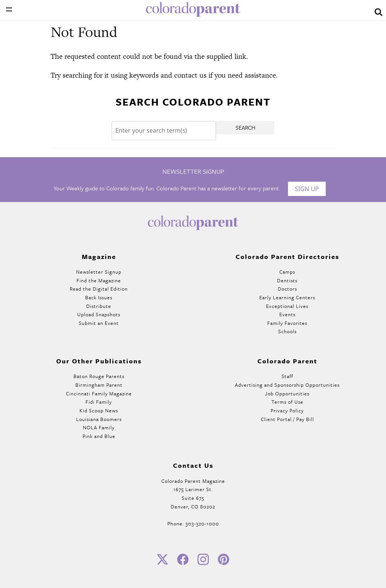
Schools (287, 331)
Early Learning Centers (287, 297)
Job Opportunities (287, 394)
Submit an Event (99, 323)
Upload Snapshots (99, 314)
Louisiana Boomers (99, 419)
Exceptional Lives (287, 306)
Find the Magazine (99, 280)
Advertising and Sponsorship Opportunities (287, 385)
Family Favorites (287, 323)
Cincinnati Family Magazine (99, 394)
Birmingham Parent (99, 385)
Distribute (99, 306)
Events (287, 314)
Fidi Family (99, 402)
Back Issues (99, 297)
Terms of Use (287, 402)
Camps (287, 272)
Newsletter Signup (99, 272)
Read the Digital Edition (99, 289)
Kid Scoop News (99, 410)
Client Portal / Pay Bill (287, 419)
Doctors (287, 289)
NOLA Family (99, 427)
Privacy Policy (287, 410)
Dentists (287, 280)
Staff (287, 376)
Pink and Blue (99, 436)
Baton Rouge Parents (99, 376)
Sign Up (307, 189)
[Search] (164, 131)
